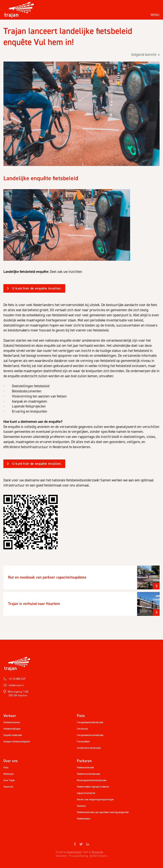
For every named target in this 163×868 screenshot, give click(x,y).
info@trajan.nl (13, 685)
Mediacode (98, 852)
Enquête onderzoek (13, 735)
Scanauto (81, 806)
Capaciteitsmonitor (86, 793)
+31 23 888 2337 (15, 679)
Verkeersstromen (12, 722)
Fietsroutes (82, 729)
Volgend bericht (145, 55)
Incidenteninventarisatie (89, 748)
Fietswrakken (83, 742)
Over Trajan (9, 780)
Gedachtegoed (74, 852)
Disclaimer (61, 856)
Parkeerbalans (84, 819)
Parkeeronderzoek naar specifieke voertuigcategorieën (103, 812)
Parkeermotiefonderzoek (88, 774)
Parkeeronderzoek (85, 768)
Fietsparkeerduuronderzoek (90, 735)
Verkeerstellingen (12, 729)
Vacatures (8, 787)
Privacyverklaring (78, 856)
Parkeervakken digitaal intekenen (93, 787)
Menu (155, 15)
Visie (6, 768)
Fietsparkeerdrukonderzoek (90, 722)
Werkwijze (8, 774)
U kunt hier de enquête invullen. (37, 288)
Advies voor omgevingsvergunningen (95, 800)
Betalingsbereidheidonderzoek (92, 780)
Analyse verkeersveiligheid (17, 742)
